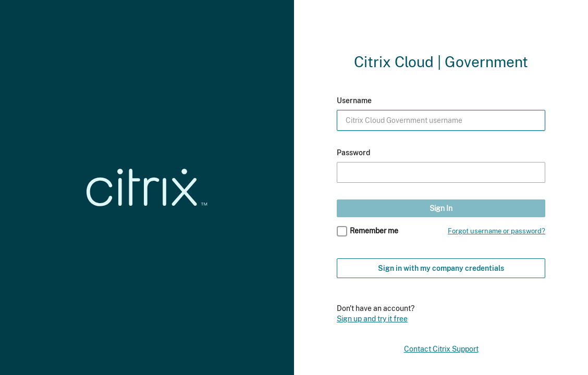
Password (353, 153)
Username (354, 101)
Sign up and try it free (372, 318)
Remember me (374, 231)
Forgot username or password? (497, 231)
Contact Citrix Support (441, 349)
